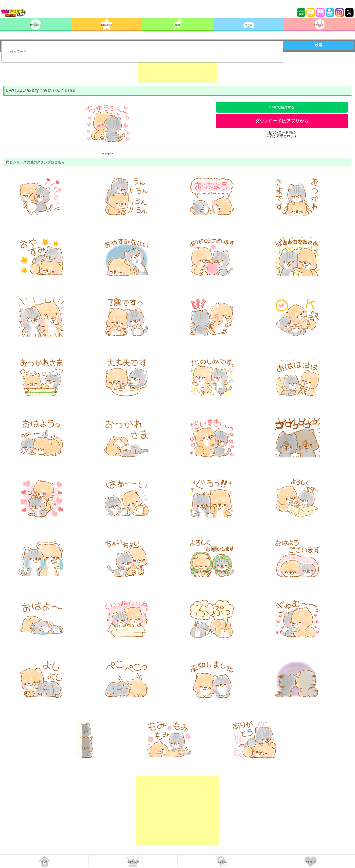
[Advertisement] (177, 70)
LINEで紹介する (282, 107)
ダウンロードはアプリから (282, 121)
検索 (319, 45)
